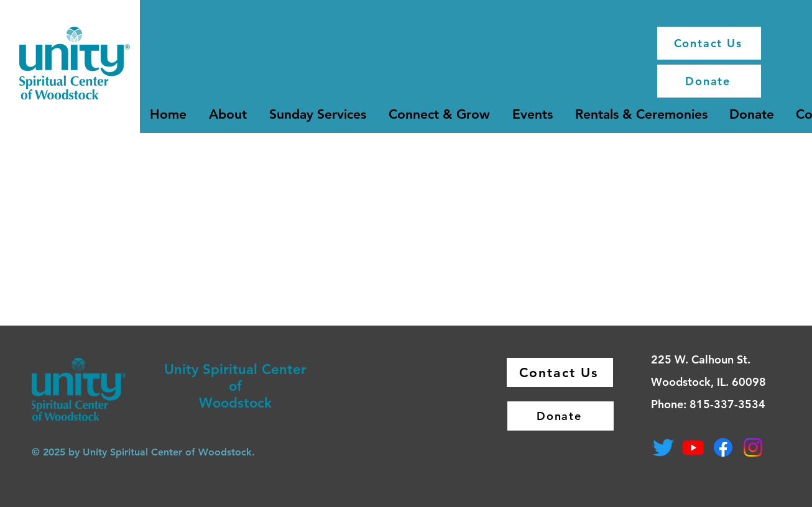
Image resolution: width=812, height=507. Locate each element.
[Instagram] (753, 447)
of (235, 386)
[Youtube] (693, 447)
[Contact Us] (709, 43)
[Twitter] (663, 447)
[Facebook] (723, 447)
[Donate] (709, 81)
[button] (228, 114)
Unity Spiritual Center (235, 369)
